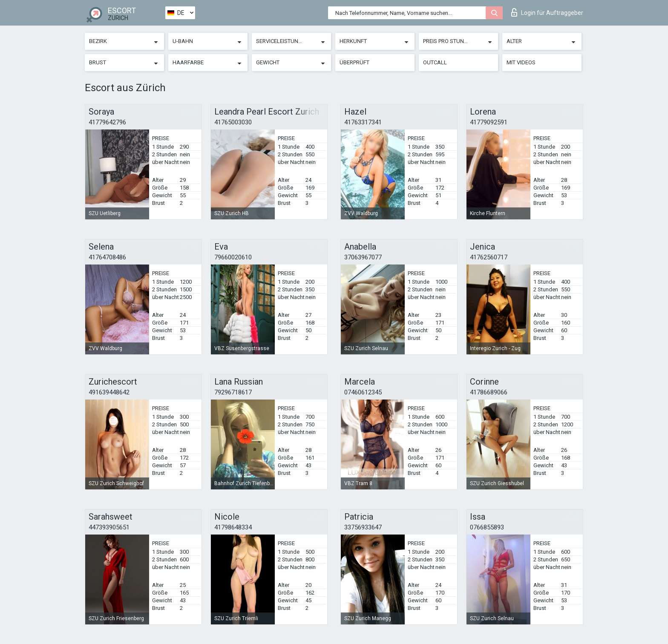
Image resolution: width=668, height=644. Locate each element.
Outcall (435, 62)
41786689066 (489, 392)
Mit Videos (521, 62)
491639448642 (109, 392)
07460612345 (363, 392)
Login (547, 12)
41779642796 (107, 122)
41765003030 (233, 122)
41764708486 (107, 257)
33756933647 (363, 527)
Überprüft (354, 62)
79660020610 (233, 257)
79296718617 (233, 392)
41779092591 (489, 122)
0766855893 (487, 527)
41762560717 (489, 257)
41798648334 (233, 527)
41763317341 (363, 122)
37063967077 (363, 257)
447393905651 (109, 527)
